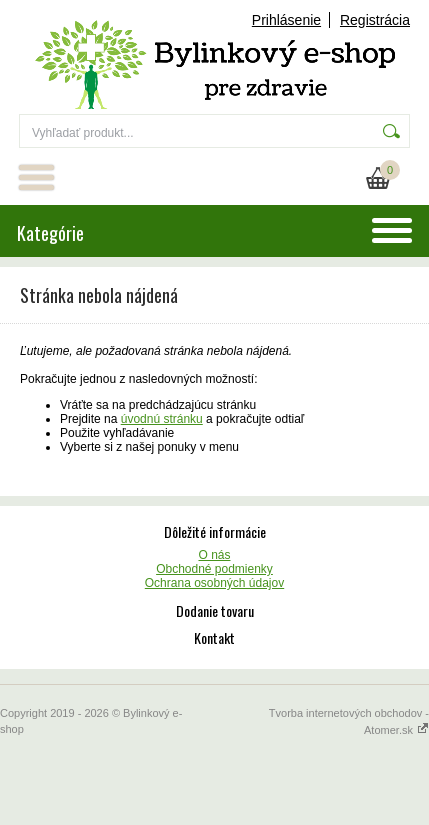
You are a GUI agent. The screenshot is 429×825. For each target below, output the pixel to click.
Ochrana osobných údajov (214, 583)
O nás (214, 555)
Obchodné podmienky (214, 569)
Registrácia (375, 20)
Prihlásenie (286, 20)
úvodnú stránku (162, 419)
